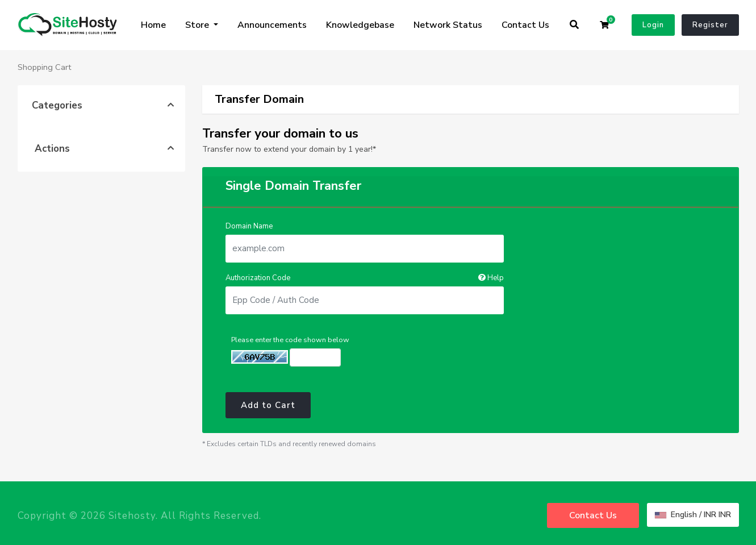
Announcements (272, 25)
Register (710, 25)
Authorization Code (365, 278)
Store (198, 25)
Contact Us (525, 25)
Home (153, 25)
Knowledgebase (360, 25)
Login (653, 25)
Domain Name (249, 226)
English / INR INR (693, 515)
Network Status (448, 25)
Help (491, 278)
